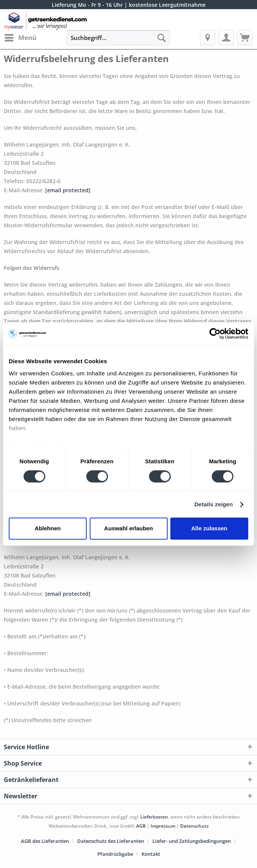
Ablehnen (48, 529)
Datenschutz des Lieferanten (111, 841)
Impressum (163, 826)
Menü (21, 37)
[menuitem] (20, 38)
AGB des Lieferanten (45, 841)
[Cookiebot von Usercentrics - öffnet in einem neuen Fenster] (215, 333)
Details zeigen (213, 504)
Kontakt (151, 854)
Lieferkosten (154, 817)
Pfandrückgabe (115, 854)
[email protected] (68, 190)
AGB (141, 826)
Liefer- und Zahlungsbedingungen (192, 841)
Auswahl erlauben (128, 529)
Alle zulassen (209, 529)
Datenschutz (194, 826)
